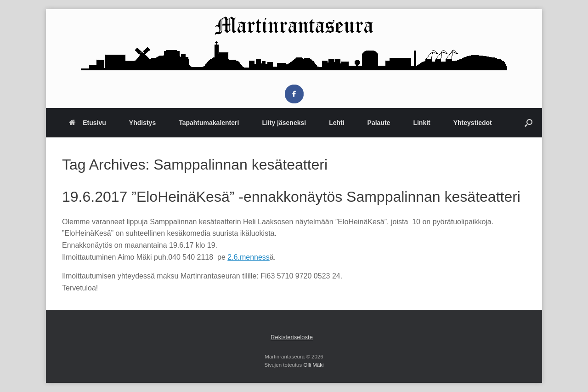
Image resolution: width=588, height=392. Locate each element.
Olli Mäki (313, 365)
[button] (529, 123)
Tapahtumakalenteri (209, 123)
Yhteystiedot (473, 123)
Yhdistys (142, 123)
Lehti (336, 123)
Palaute (379, 123)
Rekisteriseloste (292, 337)
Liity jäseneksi (284, 123)
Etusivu (88, 123)
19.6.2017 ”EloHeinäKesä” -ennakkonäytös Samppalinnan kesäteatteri (291, 197)
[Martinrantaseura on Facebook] (294, 94)
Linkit (421, 123)
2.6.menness (249, 257)
